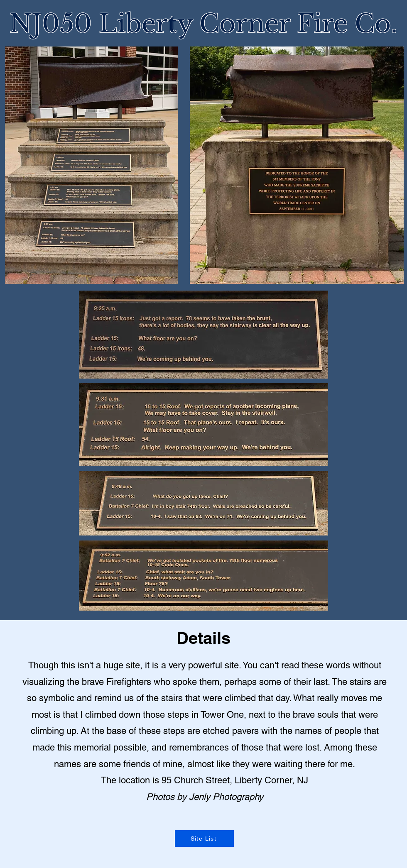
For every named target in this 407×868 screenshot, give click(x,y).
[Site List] (204, 839)
